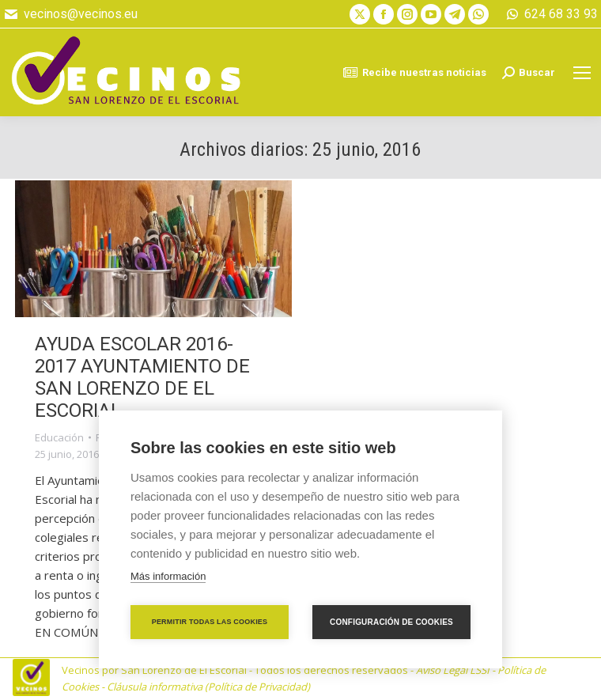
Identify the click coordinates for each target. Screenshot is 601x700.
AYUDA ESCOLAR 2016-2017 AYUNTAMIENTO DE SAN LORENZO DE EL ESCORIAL (142, 377)
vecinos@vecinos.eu (70, 14)
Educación (59, 437)
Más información (168, 576)
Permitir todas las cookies (210, 622)
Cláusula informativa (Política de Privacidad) (208, 687)
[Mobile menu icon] (582, 73)
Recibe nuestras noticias (414, 73)
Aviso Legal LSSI (453, 670)
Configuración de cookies (391, 622)
